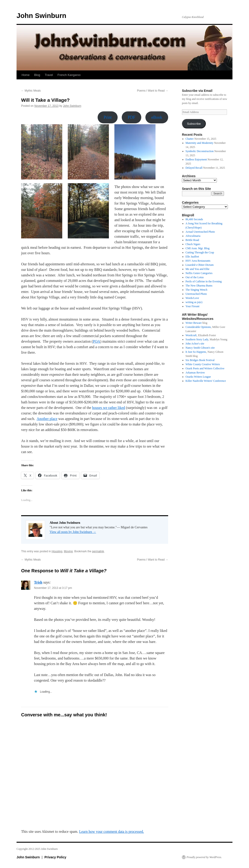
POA (96, 341)
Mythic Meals (31, 91)
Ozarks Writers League (198, 377)
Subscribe (194, 124)
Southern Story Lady (197, 339)
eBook (157, 117)
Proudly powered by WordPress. (204, 857)
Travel (49, 75)
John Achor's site (195, 344)
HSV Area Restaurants (198, 261)
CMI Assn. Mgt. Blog (198, 248)
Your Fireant (192, 306)
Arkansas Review (195, 373)
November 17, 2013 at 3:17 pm (53, 588)
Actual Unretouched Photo (200, 232)
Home (26, 75)
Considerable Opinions (198, 327)
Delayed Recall (194, 168)
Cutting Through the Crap (200, 252)
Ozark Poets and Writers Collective (205, 368)
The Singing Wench (197, 290)
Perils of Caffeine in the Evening (204, 281)
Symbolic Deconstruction (200, 151)
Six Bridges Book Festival (200, 360)
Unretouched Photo (196, 294)
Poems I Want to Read (153, 91)
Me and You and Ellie (198, 269)
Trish (38, 582)
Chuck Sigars (193, 244)
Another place (47, 419)
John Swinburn (41, 16)
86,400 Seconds (194, 219)
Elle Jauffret (192, 257)
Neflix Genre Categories (199, 273)
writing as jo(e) (194, 302)
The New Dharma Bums (199, 286)
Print (108, 117)
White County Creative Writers (203, 364)
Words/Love (192, 298)
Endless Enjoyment (196, 159)
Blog (37, 75)
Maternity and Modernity (199, 143)
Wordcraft (191, 335)
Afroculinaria (193, 236)
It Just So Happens (196, 352)
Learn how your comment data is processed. (111, 832)
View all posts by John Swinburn (73, 532)
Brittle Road (192, 240)
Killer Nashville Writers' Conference (206, 381)
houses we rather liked (109, 408)
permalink (98, 551)
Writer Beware (194, 323)
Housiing (57, 551)
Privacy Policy (55, 857)
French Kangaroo (69, 75)
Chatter (190, 139)
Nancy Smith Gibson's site (200, 348)
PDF (132, 117)
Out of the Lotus (195, 277)
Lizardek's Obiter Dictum (200, 265)
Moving (68, 551)
